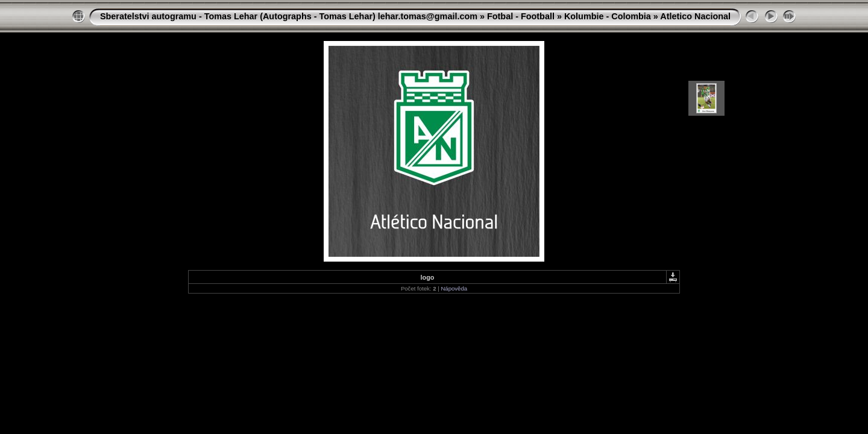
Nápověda (454, 288)
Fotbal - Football (521, 16)
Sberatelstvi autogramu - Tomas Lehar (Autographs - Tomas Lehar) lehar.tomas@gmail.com (289, 16)
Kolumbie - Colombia (608, 16)
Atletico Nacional (695, 16)
